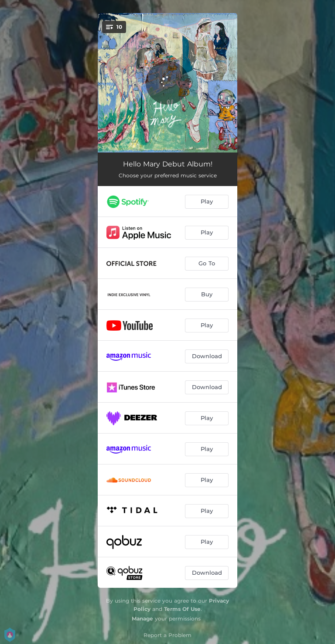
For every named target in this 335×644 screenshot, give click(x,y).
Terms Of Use (182, 609)
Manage (142, 619)
